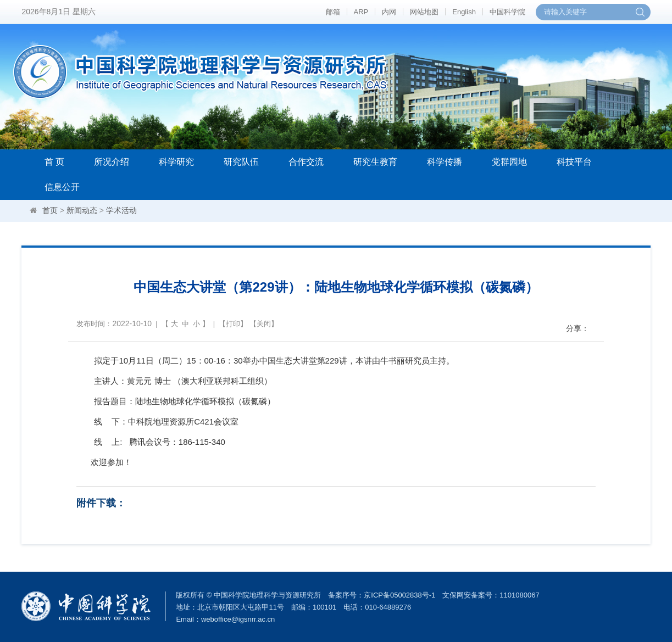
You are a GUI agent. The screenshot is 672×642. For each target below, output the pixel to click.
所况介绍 (112, 162)
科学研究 (176, 162)
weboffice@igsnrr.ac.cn (238, 619)
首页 (50, 210)
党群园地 (509, 162)
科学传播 (445, 162)
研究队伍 (241, 162)
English (464, 12)
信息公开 (62, 187)
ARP (361, 12)
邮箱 (333, 12)
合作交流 (306, 162)
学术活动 (121, 210)
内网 (389, 12)
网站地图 (424, 12)
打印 (233, 324)
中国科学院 (507, 12)
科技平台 (574, 162)
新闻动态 (82, 210)
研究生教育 (375, 162)
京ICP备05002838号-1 (399, 595)
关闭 (264, 324)
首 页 (54, 162)
